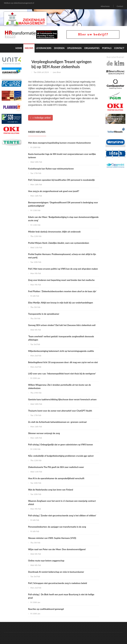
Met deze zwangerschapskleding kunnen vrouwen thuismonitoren (59, 143)
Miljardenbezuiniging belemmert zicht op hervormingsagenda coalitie (61, 351)
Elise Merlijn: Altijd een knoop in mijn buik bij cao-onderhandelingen (61, 303)
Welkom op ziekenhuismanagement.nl (19, 3)
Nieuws (29, 48)
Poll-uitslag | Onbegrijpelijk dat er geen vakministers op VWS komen (61, 445)
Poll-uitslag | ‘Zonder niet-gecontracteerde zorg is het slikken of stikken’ (62, 515)
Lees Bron (57, 72)
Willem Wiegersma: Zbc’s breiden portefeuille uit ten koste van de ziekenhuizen (60, 386)
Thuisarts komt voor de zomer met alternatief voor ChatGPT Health (60, 411)
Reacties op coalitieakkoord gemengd (46, 609)
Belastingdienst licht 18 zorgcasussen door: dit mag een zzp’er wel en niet (63, 362)
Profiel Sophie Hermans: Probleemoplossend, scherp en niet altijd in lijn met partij (62, 256)
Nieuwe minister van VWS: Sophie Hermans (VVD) (52, 538)
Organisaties (92, 48)
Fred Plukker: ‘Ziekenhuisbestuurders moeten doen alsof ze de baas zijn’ (62, 291)
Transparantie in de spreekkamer (44, 314)
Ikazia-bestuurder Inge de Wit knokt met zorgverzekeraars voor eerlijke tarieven (62, 156)
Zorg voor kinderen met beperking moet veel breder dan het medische (61, 280)
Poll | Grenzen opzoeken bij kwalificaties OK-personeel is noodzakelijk (61, 180)
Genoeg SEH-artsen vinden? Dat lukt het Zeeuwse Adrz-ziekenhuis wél (62, 325)
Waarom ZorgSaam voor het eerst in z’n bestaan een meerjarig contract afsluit (62, 503)
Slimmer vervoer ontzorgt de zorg (44, 433)
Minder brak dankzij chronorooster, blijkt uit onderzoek (54, 232)
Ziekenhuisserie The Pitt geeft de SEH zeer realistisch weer (56, 467)
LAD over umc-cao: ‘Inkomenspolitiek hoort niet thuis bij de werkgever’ (62, 374)
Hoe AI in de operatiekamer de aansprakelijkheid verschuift (56, 478)
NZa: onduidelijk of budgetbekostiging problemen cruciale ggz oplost (61, 456)
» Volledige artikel (40, 118)
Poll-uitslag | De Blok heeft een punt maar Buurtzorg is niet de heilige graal (61, 596)
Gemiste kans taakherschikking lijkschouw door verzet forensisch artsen (63, 399)
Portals (107, 48)
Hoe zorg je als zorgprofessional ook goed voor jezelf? (54, 191)
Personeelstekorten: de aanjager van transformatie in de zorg (57, 527)
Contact (120, 6)
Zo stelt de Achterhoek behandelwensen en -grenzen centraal (57, 422)
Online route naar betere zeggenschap (46, 561)
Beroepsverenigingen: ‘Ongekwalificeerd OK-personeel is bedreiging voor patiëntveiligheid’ (63, 204)
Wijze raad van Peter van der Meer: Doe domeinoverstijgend (57, 549)
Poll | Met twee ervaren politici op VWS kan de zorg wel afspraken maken (63, 269)
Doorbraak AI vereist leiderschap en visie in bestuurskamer (56, 572)
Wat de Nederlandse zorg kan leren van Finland (51, 490)
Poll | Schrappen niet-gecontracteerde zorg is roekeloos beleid (58, 583)
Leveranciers (44, 48)
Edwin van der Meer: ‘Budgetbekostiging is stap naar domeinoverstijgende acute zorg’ (63, 219)
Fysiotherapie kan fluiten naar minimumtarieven (51, 169)
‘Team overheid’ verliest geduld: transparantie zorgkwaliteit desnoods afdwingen (61, 338)
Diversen (59, 48)
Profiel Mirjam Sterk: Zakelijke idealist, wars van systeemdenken (59, 243)
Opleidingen (74, 48)
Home (19, 48)
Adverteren (105, 6)
